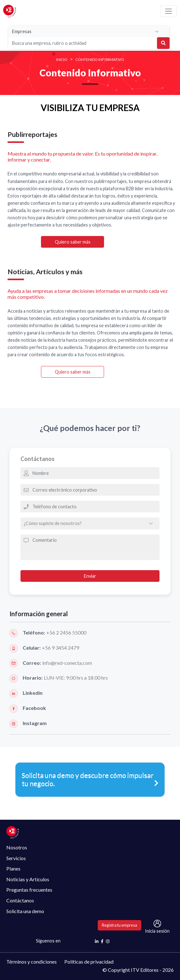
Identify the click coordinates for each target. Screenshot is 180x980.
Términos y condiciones (32, 962)
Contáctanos (20, 900)
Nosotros (17, 847)
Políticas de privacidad (89, 962)
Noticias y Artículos (28, 879)
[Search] (69, 43)
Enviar (90, 576)
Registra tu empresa (119, 925)
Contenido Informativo (100, 59)
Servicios (16, 858)
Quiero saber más (73, 242)
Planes (13, 868)
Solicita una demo (25, 911)
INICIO (62, 59)
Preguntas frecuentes (29, 890)
